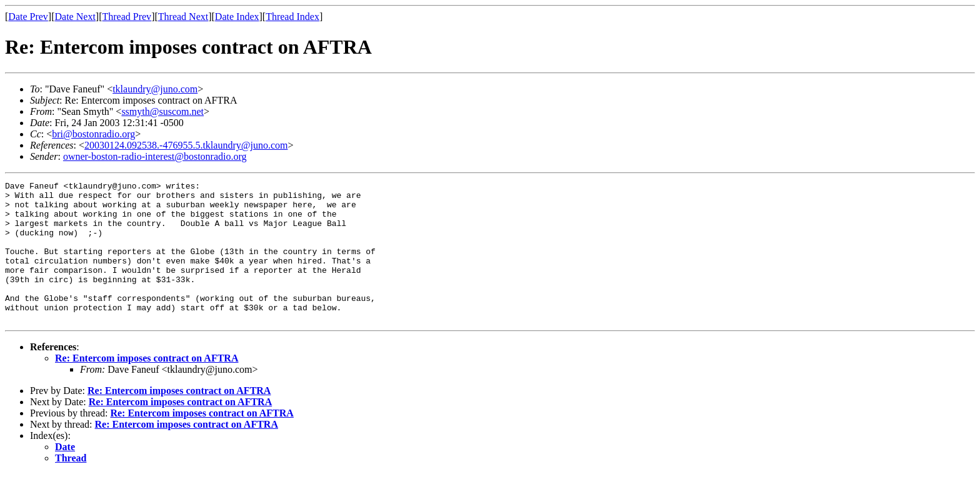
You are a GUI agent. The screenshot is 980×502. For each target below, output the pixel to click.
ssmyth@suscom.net (162, 111)
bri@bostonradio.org (93, 134)
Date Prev (28, 17)
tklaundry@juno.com (155, 89)
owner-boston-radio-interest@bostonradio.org (155, 156)
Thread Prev (127, 17)
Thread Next (183, 17)
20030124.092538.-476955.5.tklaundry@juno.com (186, 145)
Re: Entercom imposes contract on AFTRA (147, 386)
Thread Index (292, 17)
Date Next (75, 17)
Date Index (237, 17)
